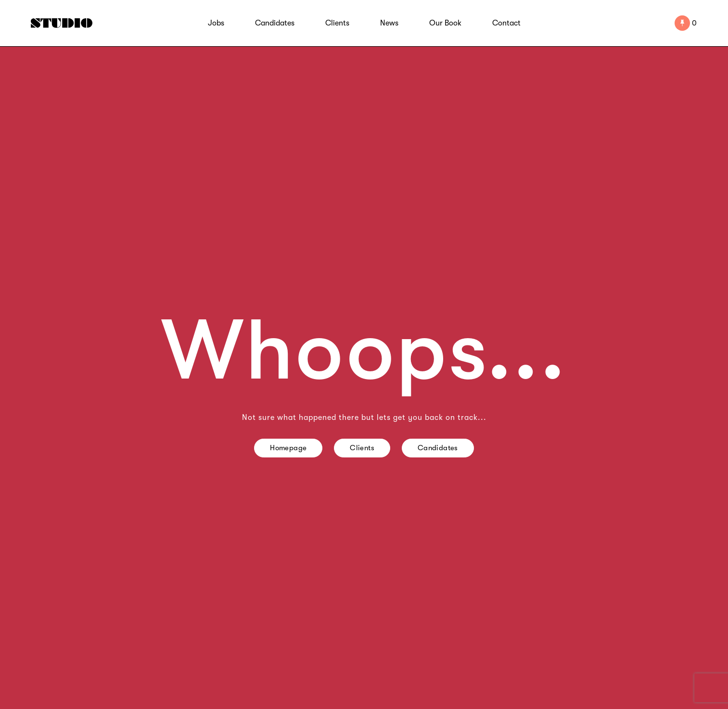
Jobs (216, 23)
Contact (506, 23)
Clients (337, 23)
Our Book (445, 23)
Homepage (288, 448)
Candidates (275, 23)
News (389, 23)
